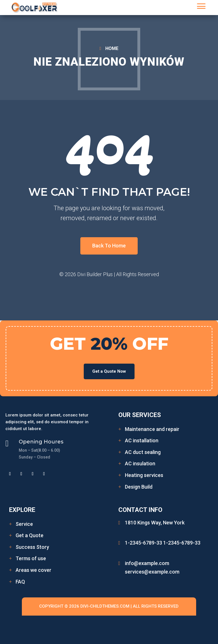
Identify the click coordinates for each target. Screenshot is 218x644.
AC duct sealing (143, 452)
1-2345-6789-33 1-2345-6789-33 (163, 543)
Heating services (144, 475)
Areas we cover (33, 570)
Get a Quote (30, 535)
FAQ (20, 582)
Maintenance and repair (152, 429)
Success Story (32, 547)
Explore (22, 510)
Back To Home (109, 246)
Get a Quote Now (109, 371)
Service (24, 524)
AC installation (142, 440)
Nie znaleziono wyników (109, 62)
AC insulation (140, 463)
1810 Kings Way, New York (155, 523)
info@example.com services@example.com (152, 568)
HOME (112, 48)
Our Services (140, 415)
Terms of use (31, 558)
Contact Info (140, 510)
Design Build (139, 487)
